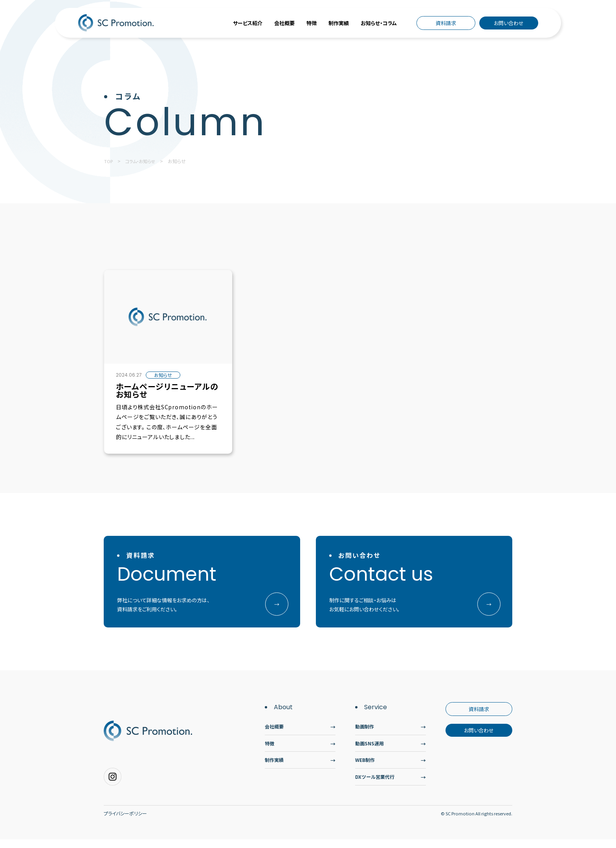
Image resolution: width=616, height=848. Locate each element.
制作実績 (339, 23)
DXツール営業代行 (376, 785)
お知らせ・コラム (379, 23)
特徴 (312, 23)
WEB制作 (366, 766)
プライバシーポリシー (125, 822)
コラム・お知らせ (143, 161)
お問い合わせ (509, 23)
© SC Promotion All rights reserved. (474, 822)
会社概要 (284, 23)
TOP (109, 161)
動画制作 (365, 730)
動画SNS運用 (370, 748)
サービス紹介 (248, 23)
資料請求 (446, 23)
